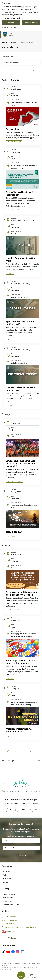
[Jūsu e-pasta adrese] (22, 848)
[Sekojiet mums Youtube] (8, 952)
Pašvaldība (7, 878)
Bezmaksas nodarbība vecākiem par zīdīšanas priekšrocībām (22, 593)
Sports (10, 339)
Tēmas (6, 840)
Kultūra (10, 405)
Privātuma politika (9, 894)
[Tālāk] (38, 783)
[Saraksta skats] (39, 70)
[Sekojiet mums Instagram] (18, 952)
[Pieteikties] (22, 855)
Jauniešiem (11, 481)
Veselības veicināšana (14, 142)
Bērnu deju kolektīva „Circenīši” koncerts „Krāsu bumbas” (22, 662)
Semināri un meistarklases (16, 610)
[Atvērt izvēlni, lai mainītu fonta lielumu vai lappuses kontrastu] (31, 976)
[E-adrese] (6, 931)
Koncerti (10, 678)
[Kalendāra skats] (34, 70)
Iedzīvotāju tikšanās (13, 210)
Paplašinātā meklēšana (12, 62)
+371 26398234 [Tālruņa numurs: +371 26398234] (11, 920)
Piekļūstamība (8, 898)
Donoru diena (13, 129)
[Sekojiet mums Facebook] (13, 952)
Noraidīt (11, 23)
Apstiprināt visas (31, 23)
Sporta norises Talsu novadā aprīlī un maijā (20, 323)
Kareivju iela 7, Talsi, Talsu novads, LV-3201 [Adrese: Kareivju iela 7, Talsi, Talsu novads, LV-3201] (21, 927)
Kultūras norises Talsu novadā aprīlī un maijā (21, 389)
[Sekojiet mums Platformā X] (3, 952)
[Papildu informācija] (13, 931)
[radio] (8, 809)
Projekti (6, 875)
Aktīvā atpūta (11, 536)
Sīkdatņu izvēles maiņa (11, 904)
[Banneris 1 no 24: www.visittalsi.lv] (21, 783)
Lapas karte (7, 901)
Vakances (6, 872)
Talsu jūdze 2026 (14, 532)
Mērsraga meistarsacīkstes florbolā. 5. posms (19, 730)
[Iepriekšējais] (4, 783)
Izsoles (5, 882)
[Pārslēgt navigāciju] (21, 975)
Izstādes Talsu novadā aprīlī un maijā (21, 259)
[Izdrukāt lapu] (21, 761)
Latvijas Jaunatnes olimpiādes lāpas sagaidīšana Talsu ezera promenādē (21, 464)
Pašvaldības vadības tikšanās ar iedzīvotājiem (21, 194)
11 (31, 751)
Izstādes (10, 273)
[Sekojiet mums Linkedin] (23, 952)
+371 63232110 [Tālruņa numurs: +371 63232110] (10, 917)
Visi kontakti (13, 938)
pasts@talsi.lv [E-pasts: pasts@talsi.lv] (9, 924)
